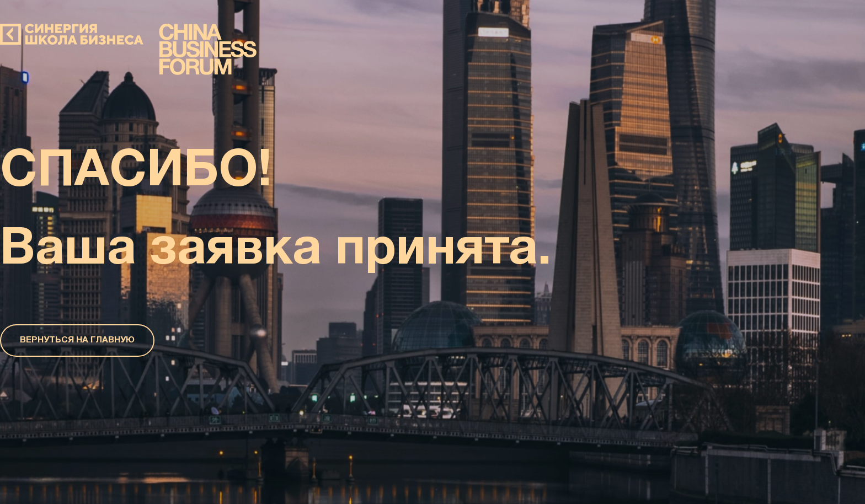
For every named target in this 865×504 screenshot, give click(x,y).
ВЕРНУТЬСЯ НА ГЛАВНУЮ (77, 340)
